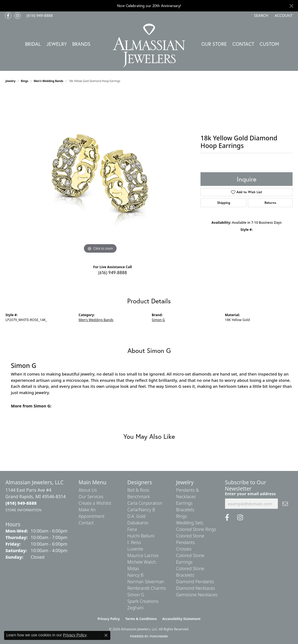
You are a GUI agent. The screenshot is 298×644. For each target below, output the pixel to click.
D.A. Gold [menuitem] (137, 516)
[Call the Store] (21, 503)
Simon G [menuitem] (136, 595)
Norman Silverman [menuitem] (146, 582)
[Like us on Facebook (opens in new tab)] (8, 16)
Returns (270, 203)
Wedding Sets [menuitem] (190, 523)
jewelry (10, 81)
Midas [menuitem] (133, 569)
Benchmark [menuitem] (139, 497)
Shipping (224, 203)
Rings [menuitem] (182, 516)
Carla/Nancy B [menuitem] (141, 510)
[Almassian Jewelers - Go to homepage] (149, 45)
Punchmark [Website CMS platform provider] (159, 636)
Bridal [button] (33, 44)
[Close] (291, 6)
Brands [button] (81, 44)
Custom (269, 44)
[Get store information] (24, 510)
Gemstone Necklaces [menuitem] (197, 595)
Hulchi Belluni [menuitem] (141, 536)
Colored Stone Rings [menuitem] (196, 529)
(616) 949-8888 (112, 272)
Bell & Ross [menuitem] (138, 490)
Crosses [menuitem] (184, 549)
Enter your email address (250, 494)
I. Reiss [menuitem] (134, 542)
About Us (88, 490)
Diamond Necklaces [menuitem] (196, 588)
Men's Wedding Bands (49, 81)
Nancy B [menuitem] (136, 575)
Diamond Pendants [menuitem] (195, 582)
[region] (100, 173)
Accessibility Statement (181, 619)
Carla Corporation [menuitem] (145, 503)
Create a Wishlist (95, 503)
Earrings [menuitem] (184, 503)
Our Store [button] (214, 44)
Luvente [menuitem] (135, 549)
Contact (243, 44)
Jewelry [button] (57, 44)
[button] (260, 16)
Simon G (158, 320)
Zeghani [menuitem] (136, 608)
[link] (39, 16)
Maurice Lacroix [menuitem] (143, 555)
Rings (25, 81)
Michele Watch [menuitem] (142, 562)
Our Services (91, 497)
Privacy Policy (109, 619)
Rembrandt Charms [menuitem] (147, 588)
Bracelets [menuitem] (185, 510)
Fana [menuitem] (132, 529)
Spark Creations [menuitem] (143, 601)
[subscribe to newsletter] (285, 504)
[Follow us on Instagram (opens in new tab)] (17, 16)
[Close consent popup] (106, 635)
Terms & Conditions (141, 619)
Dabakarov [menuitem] (138, 523)
